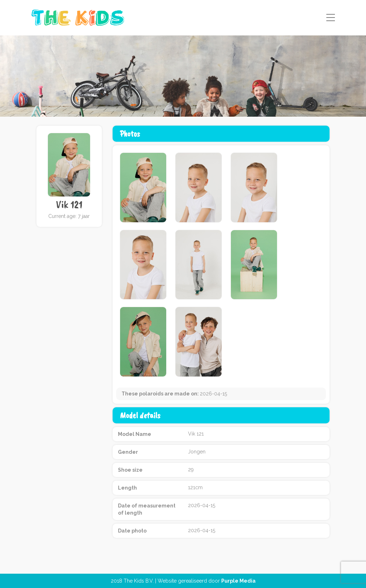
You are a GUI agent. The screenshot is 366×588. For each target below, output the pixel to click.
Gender (128, 452)
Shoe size (130, 470)
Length (127, 488)
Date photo (132, 531)
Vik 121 (69, 205)
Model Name (135, 434)
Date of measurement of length (147, 509)
